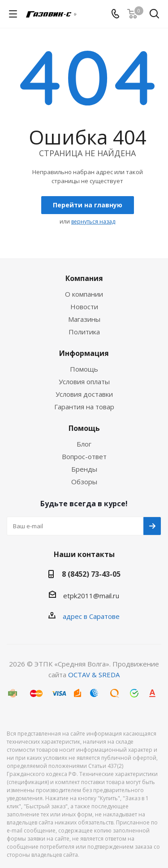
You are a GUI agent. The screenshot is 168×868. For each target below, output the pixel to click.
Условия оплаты (84, 381)
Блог (84, 444)
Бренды (84, 469)
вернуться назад (93, 221)
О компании (84, 294)
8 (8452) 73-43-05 (91, 574)
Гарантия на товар (84, 407)
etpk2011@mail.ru (91, 596)
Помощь (84, 369)
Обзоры (84, 482)
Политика (84, 332)
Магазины (84, 319)
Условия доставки (84, 394)
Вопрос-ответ (84, 456)
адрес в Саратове (91, 616)
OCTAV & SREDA (94, 675)
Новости (84, 307)
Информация (84, 353)
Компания (84, 278)
